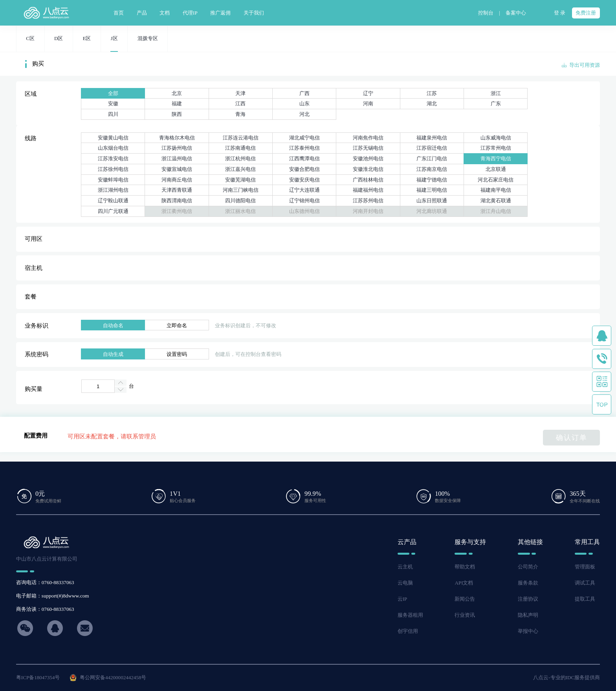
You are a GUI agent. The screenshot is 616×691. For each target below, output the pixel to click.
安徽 (113, 104)
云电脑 (405, 583)
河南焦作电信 (368, 138)
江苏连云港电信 (241, 138)
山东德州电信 (304, 211)
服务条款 (528, 583)
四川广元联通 (113, 211)
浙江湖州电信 (113, 190)
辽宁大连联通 (304, 190)
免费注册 (586, 13)
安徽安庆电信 (304, 180)
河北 (304, 114)
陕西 (177, 114)
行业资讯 (465, 615)
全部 (113, 93)
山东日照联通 (432, 201)
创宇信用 (408, 631)
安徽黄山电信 (113, 138)
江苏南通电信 (240, 148)
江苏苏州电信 (368, 201)
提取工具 (585, 599)
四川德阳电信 (240, 201)
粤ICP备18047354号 (38, 677)
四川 (113, 114)
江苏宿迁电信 (432, 148)
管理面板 (585, 567)
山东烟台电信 (113, 148)
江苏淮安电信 (113, 159)
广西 (304, 93)
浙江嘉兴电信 (240, 169)
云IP (402, 599)
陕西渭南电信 (177, 201)
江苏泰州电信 (304, 148)
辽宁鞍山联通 (113, 201)
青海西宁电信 (496, 159)
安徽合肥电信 (304, 169)
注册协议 (528, 599)
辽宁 (368, 93)
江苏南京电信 (432, 169)
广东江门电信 (432, 159)
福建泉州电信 (432, 138)
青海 (240, 114)
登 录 (560, 13)
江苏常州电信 (496, 148)
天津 (240, 93)
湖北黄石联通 (496, 201)
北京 (177, 93)
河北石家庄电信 (496, 180)
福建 (177, 104)
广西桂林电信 (368, 180)
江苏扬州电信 (177, 148)
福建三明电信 (432, 190)
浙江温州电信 (177, 159)
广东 (496, 104)
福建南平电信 (496, 190)
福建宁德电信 (432, 180)
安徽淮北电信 (368, 169)
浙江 (496, 93)
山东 (304, 104)
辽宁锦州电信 (304, 201)
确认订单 (572, 438)
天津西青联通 (177, 190)
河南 (368, 104)
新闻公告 (465, 599)
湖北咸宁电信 (304, 138)
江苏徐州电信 (113, 169)
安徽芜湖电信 (240, 180)
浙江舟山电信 (496, 211)
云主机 (405, 567)
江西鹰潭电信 (304, 159)
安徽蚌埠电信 (113, 180)
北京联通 (496, 169)
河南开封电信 (368, 211)
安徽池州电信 (368, 159)
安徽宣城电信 (177, 169)
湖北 (432, 104)
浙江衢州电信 (177, 211)
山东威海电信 (496, 138)
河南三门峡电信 (241, 190)
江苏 (432, 93)
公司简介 (528, 567)
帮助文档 (465, 567)
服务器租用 (410, 615)
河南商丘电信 (177, 180)
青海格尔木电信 (177, 138)
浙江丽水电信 (240, 211)
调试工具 (585, 583)
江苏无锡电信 (368, 148)
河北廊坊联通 (432, 211)
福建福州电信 (368, 190)
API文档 (464, 583)
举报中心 (528, 631)
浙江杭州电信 (240, 159)
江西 (240, 104)
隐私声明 (528, 615)
